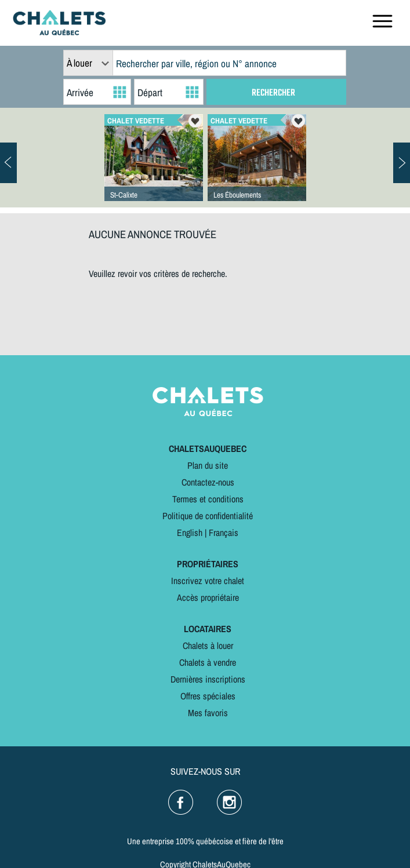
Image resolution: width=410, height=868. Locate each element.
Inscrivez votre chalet (208, 581)
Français (224, 533)
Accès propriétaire (208, 597)
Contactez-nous (208, 482)
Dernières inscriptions (208, 679)
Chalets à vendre (208, 662)
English (190, 533)
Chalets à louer (208, 645)
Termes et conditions (208, 499)
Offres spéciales (208, 696)
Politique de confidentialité (208, 516)
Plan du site (208, 465)
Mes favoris (208, 713)
